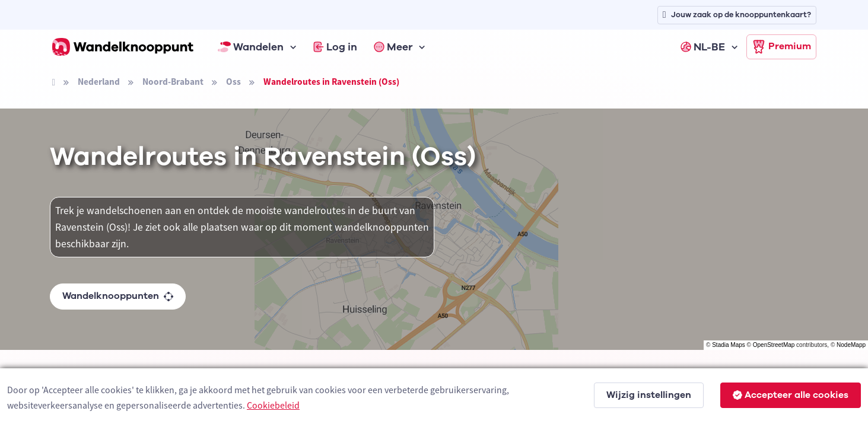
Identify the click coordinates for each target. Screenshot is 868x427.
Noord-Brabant (173, 82)
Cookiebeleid (273, 405)
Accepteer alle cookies (791, 395)
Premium (781, 47)
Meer (393, 47)
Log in (335, 47)
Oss (233, 82)
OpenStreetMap (774, 345)
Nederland (99, 82)
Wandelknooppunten (118, 296)
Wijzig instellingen (649, 395)
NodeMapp (851, 345)
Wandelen (251, 47)
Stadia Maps (729, 345)
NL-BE (703, 47)
